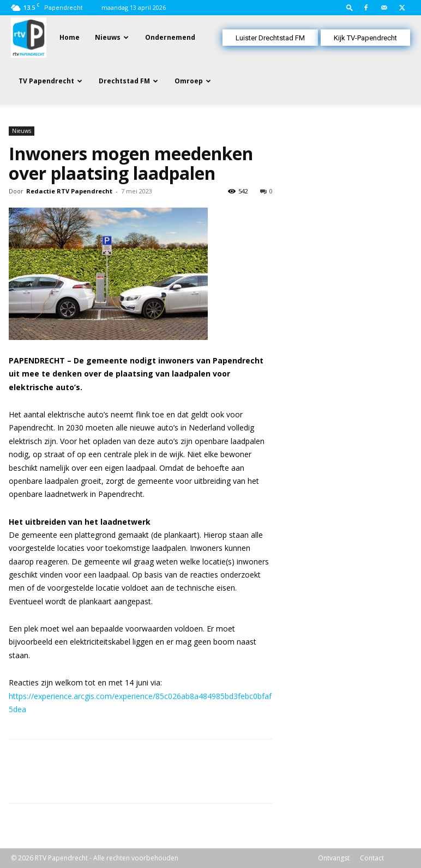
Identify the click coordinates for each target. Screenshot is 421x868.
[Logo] (29, 37)
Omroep (189, 81)
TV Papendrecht (46, 81)
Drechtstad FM (124, 81)
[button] (350, 7)
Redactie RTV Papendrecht (69, 191)
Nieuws (108, 37)
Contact (372, 858)
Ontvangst (334, 858)
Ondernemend (170, 37)
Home (70, 37)
